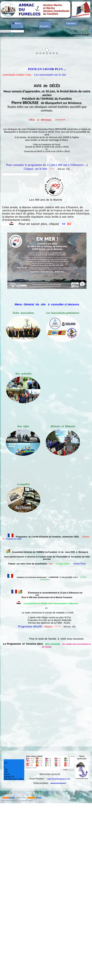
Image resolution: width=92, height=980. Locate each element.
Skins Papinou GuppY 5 (9, 801)
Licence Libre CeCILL (26, 801)
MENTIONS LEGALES (50, 774)
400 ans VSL (64, 169)
